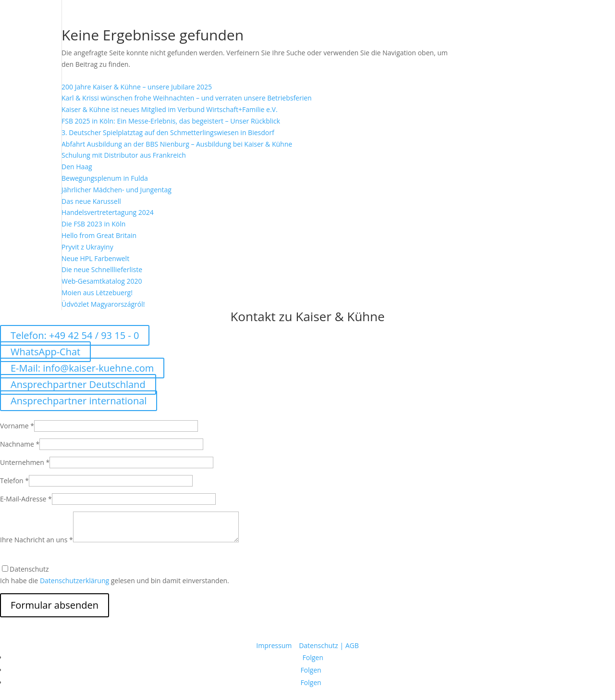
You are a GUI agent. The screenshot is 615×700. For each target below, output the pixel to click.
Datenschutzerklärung (74, 581)
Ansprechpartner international (79, 401)
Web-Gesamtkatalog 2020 (102, 281)
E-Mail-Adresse (26, 499)
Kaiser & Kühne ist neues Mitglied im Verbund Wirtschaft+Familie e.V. (170, 109)
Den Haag (77, 167)
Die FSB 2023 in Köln (93, 224)
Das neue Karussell (91, 201)
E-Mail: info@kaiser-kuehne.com (82, 368)
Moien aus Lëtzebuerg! (97, 293)
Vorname (17, 426)
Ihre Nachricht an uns (37, 540)
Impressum (275, 645)
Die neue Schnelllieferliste (102, 269)
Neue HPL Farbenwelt (95, 258)
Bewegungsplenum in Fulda (105, 178)
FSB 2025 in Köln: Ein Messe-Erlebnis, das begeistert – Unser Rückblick (171, 121)
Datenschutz (318, 645)
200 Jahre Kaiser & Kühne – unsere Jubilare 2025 (137, 87)
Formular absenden (55, 605)
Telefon (14, 481)
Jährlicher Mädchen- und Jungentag (117, 190)
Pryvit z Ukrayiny (87, 247)
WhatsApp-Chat (45, 352)
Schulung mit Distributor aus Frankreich (124, 155)
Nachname (20, 444)
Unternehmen (25, 462)
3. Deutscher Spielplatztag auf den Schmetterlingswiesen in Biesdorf (168, 132)
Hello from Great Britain (99, 235)
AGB (352, 645)
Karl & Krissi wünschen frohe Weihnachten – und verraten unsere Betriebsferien (187, 98)
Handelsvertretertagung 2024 (108, 212)
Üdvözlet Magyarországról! (103, 304)
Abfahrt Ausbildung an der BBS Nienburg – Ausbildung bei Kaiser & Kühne (177, 144)
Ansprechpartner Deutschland (78, 384)
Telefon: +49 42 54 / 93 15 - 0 (75, 335)
